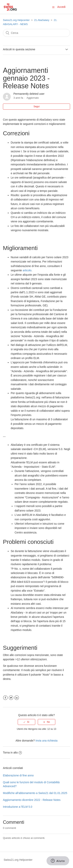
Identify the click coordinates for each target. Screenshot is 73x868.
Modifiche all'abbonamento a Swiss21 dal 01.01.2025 (35, 793)
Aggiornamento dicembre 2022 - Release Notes (32, 800)
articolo (27, 270)
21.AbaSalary (42, 20)
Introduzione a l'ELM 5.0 (18, 807)
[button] (53, 7)
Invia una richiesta (46, 741)
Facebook (5, 698)
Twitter (11, 698)
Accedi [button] (61, 7)
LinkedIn (17, 698)
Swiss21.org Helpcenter (16, 20)
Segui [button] (36, 106)
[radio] (26, 722)
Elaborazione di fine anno (18, 775)
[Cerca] (36, 33)
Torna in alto (12, 753)
